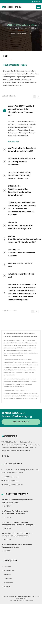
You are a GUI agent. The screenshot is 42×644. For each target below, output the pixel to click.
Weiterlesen (13, 142)
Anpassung (8, 578)
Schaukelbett (34, 393)
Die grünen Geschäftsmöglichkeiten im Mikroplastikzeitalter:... (17, 501)
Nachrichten (9, 583)
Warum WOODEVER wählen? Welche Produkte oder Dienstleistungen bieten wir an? (21, 111)
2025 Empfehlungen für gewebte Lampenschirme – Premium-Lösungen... (18, 523)
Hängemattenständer (9, 393)
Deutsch (37, 2)
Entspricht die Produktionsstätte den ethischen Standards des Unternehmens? (19, 190)
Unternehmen (21, 34)
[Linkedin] (8, 456)
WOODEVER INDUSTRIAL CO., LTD (26, 596)
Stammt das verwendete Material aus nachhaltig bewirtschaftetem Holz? (20, 175)
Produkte (8, 574)
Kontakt (7, 587)
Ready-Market (29, 601)
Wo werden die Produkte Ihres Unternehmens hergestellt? (22, 149)
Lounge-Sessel (34, 396)
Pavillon (6, 398)
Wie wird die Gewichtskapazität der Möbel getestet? (21, 253)
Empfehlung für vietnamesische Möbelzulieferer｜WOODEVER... (15, 512)
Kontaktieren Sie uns (21, 398)
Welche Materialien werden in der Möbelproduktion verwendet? (22, 162)
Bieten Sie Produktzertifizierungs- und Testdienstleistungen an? (20, 225)
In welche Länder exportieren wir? (21, 275)
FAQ (29, 34)
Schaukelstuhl (26, 393)
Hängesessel (27, 396)
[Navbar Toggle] (38, 7)
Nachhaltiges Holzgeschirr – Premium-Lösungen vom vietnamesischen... (17, 535)
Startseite (8, 566)
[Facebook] (2, 456)
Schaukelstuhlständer (17, 396)
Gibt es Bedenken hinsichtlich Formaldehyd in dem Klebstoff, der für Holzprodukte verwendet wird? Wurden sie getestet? (22, 209)
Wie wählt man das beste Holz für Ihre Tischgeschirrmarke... (17, 546)
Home (13, 34)
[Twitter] (5, 456)
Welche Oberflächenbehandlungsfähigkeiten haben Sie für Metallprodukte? (24, 239)
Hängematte (19, 393)
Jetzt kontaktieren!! (21, 422)
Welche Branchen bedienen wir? (21, 265)
